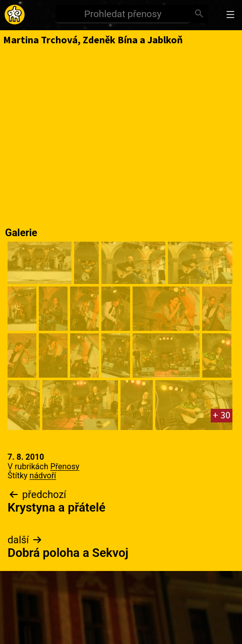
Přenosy (65, 467)
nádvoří (43, 476)
